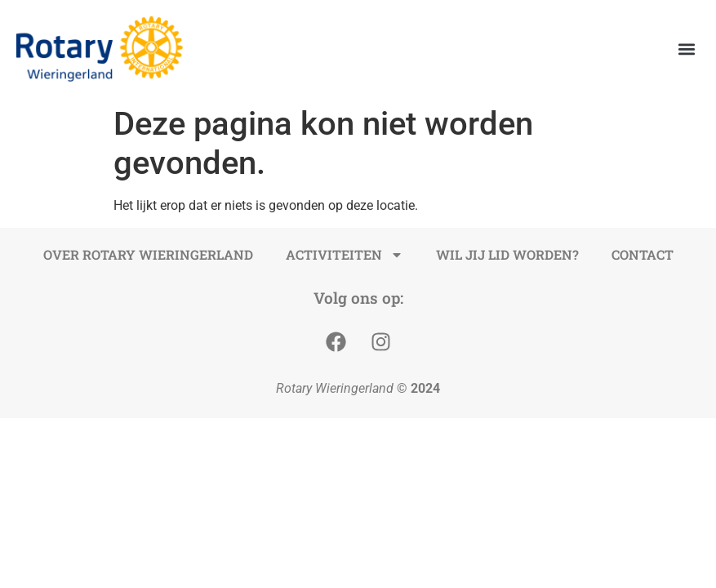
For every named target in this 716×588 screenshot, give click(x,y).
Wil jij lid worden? (507, 254)
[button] (686, 49)
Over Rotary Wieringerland (148, 254)
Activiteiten (345, 255)
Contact (643, 254)
